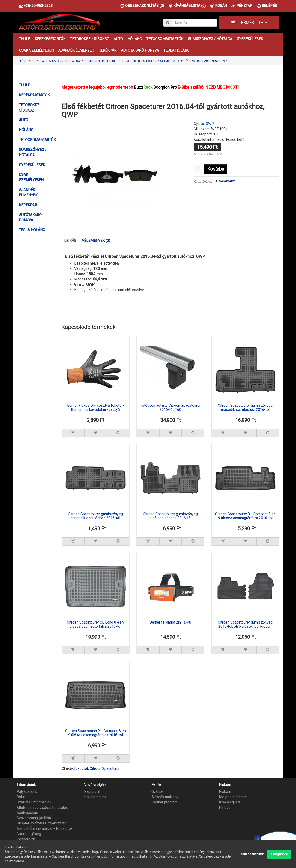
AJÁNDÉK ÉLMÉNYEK (76, 50)
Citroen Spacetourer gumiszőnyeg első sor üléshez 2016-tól (170, 516)
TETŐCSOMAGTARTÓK (165, 39)
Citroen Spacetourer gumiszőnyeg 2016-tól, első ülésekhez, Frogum (245, 624)
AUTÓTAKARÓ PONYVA (140, 50)
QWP (210, 124)
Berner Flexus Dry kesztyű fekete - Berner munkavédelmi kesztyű (95, 408)
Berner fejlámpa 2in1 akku (170, 622)
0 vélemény (226, 181)
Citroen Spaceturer (105, 768)
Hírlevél (225, 807)
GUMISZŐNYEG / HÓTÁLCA (210, 39)
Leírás (70, 241)
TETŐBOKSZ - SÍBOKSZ (90, 39)
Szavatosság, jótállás (34, 817)
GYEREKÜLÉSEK (250, 39)
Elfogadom (279, 854)
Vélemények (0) (96, 241)
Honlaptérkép (95, 796)
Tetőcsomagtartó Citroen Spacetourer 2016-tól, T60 (170, 408)
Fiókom (225, 791)
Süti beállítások (252, 854)
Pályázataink (27, 791)
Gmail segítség (29, 833)
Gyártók (158, 791)
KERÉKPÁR (107, 50)
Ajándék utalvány (165, 796)
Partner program (164, 802)
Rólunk (22, 796)
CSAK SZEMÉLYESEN (36, 50)
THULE (24, 39)
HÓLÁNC (135, 39)
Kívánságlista (230, 802)
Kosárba (216, 169)
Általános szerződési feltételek (42, 807)
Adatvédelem (27, 812)
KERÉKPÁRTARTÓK (50, 39)
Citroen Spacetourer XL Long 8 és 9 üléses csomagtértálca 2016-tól (96, 624)
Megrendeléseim (233, 796)
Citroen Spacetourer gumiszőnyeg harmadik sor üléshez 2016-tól (95, 516)
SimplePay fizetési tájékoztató (41, 823)
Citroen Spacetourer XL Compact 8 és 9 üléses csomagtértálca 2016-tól (245, 516)
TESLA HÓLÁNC (176, 50)
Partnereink (26, 838)
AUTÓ (118, 39)
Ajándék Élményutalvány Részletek (45, 828)
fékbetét (81, 768)
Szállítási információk (34, 802)
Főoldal (26, 61)
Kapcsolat (92, 791)
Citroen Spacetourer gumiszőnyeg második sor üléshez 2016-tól (245, 408)
